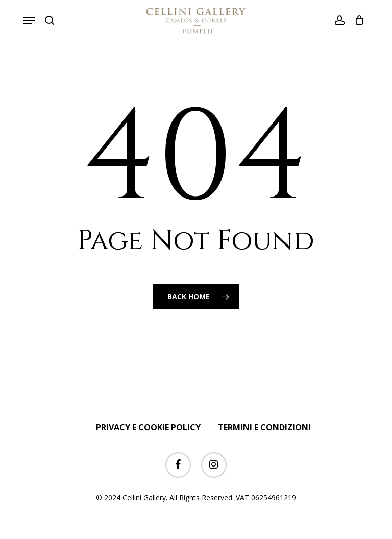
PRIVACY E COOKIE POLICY (148, 427)
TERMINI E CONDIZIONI (264, 427)
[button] (29, 20)
